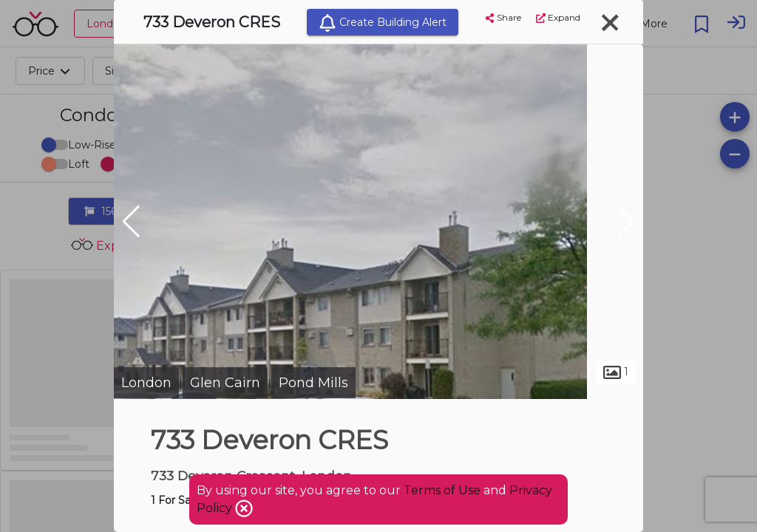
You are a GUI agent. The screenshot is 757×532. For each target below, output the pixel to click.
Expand (558, 17)
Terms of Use (442, 490)
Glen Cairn (225, 383)
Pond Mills (313, 383)
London (146, 383)
